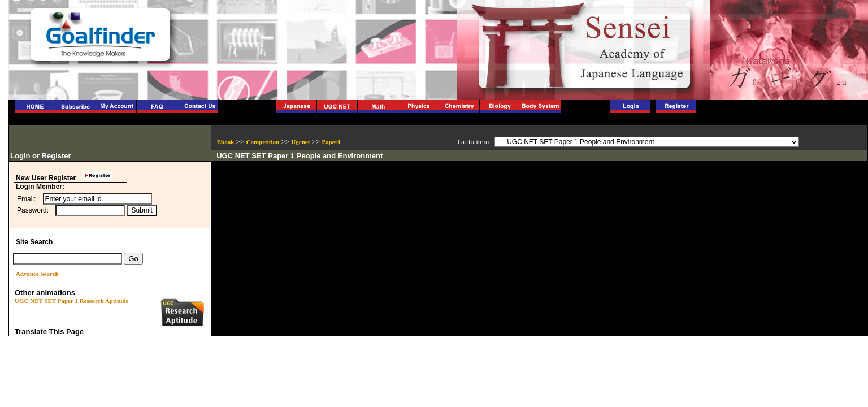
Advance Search (37, 274)
